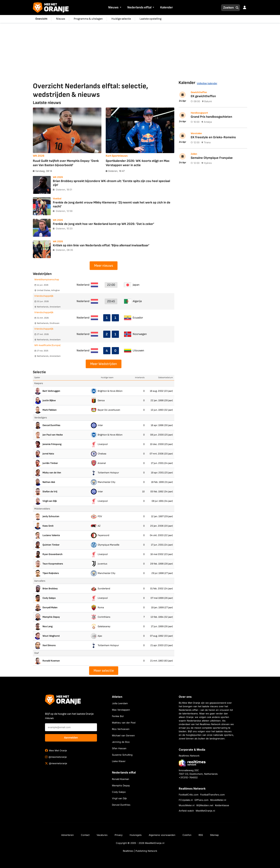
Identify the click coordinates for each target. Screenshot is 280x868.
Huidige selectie (121, 19)
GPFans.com (201, 800)
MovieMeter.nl (218, 800)
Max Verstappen (121, 710)
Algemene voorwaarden (162, 835)
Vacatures (102, 835)
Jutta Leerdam (120, 703)
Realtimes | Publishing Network (140, 851)
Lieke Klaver (119, 761)
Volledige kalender (207, 83)
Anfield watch (186, 811)
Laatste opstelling (151, 19)
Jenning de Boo (121, 742)
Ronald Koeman (121, 779)
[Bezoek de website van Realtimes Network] (192, 763)
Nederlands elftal (139, 7)
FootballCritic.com (189, 795)
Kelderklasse (222, 805)
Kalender (167, 7)
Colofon (187, 835)
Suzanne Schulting (122, 755)
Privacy (119, 835)
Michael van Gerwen (123, 735)
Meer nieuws (104, 266)
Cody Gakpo (119, 792)
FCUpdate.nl (186, 800)
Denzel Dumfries (121, 805)
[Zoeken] (227, 8)
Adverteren (67, 835)
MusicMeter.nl (187, 805)
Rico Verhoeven (121, 729)
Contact (85, 835)
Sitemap (214, 835)
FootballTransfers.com (212, 795)
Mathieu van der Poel (124, 723)
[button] (120, 8)
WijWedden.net (205, 805)
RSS (201, 835)
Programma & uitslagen (88, 19)
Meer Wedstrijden (104, 364)
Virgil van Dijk (119, 798)
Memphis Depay (121, 785)
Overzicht (41, 19)
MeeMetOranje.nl (205, 811)
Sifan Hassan (119, 748)
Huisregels (136, 835)
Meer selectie (104, 671)
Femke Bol (118, 716)
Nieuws (113, 7)
